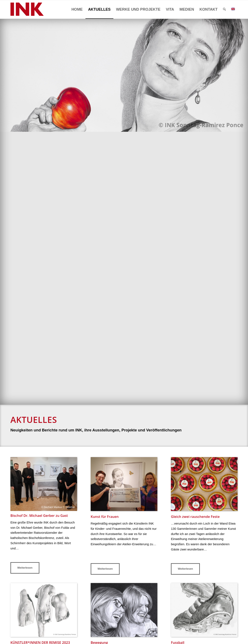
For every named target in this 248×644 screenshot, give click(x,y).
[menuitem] (77, 9)
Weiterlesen (25, 568)
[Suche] (224, 9)
